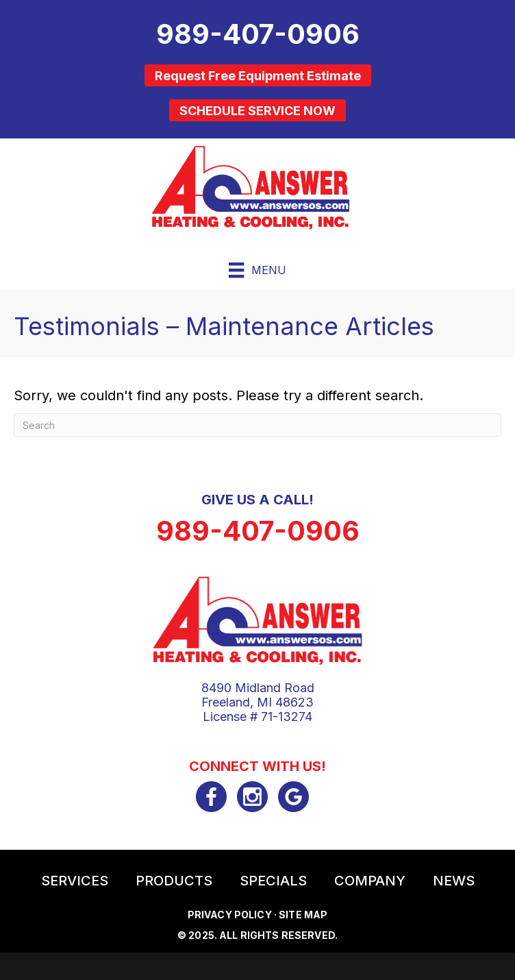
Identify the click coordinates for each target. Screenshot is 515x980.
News (454, 881)
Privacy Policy (230, 915)
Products (174, 881)
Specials (273, 881)
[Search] (257, 425)
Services (75, 881)
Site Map (303, 915)
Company (370, 881)
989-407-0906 (258, 531)
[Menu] (257, 270)
